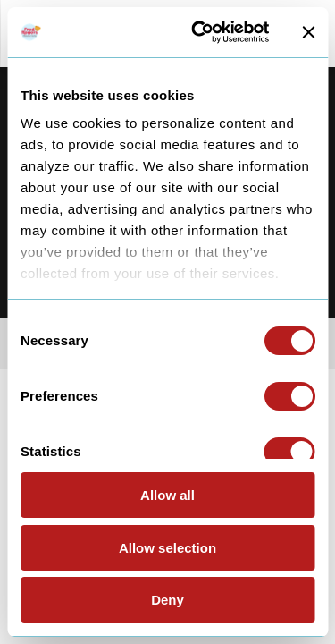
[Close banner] (308, 32)
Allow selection (167, 548)
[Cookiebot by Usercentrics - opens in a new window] (200, 32)
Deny (167, 600)
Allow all (167, 495)
